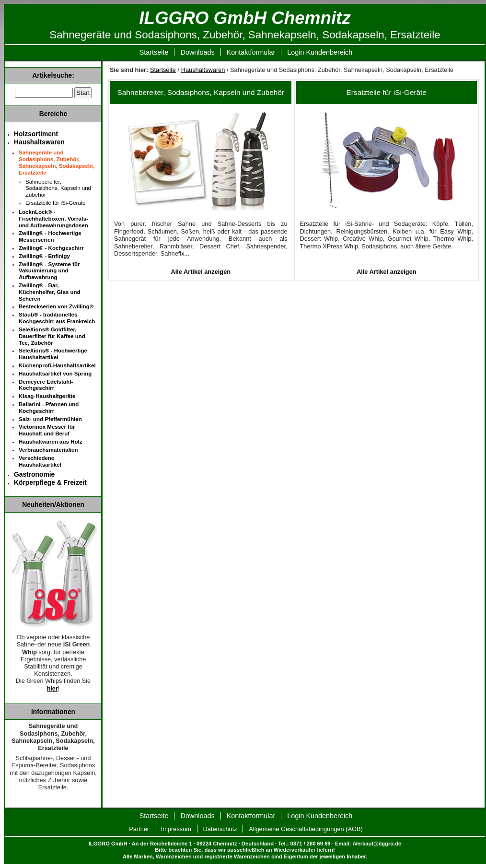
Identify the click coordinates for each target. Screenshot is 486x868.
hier (52, 689)
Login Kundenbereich (320, 52)
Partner (139, 829)
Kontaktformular (251, 52)
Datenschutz (220, 829)
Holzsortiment (36, 134)
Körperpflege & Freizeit (50, 482)
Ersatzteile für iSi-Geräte (387, 92)
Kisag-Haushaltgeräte (47, 396)
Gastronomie (34, 474)
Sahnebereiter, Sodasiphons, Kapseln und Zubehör (201, 92)
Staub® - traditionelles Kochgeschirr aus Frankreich (57, 318)
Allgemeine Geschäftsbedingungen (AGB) (306, 829)
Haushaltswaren (203, 70)
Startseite (154, 52)
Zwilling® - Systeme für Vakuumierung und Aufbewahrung (49, 271)
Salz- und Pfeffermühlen (50, 419)
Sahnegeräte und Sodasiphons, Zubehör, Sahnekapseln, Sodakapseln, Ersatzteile (57, 162)
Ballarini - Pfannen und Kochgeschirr (49, 408)
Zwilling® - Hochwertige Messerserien (50, 236)
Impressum (176, 829)
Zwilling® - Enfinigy (44, 256)
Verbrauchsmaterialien (48, 450)
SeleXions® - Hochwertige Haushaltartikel (53, 354)
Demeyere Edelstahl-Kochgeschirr (46, 385)
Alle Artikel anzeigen (201, 272)
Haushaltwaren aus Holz (50, 442)
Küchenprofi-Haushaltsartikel (57, 365)
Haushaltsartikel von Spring (55, 374)
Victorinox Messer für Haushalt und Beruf (47, 430)
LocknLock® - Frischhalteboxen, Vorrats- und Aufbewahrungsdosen (53, 219)
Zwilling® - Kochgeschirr (51, 248)
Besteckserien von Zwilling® (56, 306)
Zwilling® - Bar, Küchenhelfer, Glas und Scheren (50, 292)
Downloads (197, 52)
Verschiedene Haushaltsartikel (40, 461)
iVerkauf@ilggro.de (377, 844)
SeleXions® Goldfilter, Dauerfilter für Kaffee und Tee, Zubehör (52, 336)
